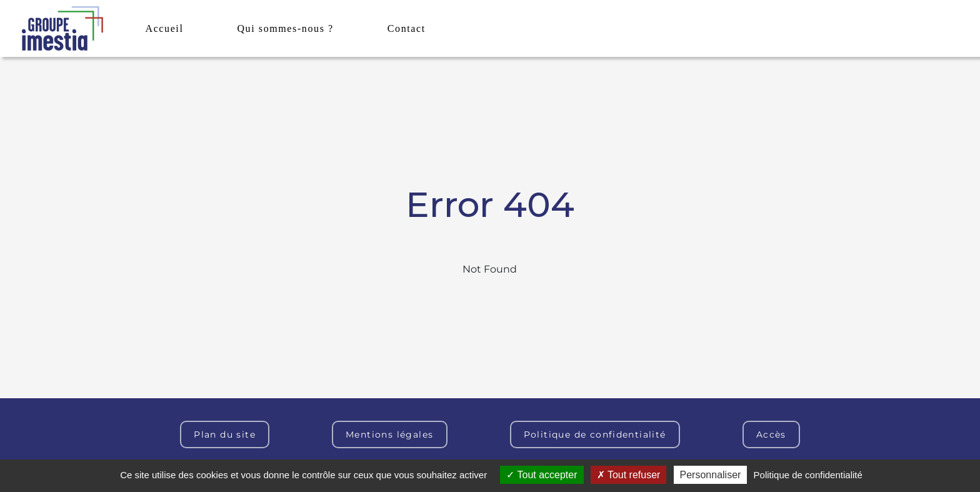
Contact (407, 28)
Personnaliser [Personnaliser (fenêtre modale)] (711, 475)
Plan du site (225, 434)
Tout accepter (542, 475)
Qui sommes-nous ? (285, 28)
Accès (771, 434)
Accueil (165, 28)
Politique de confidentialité (595, 434)
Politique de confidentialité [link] (808, 475)
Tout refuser (629, 475)
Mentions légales (389, 434)
